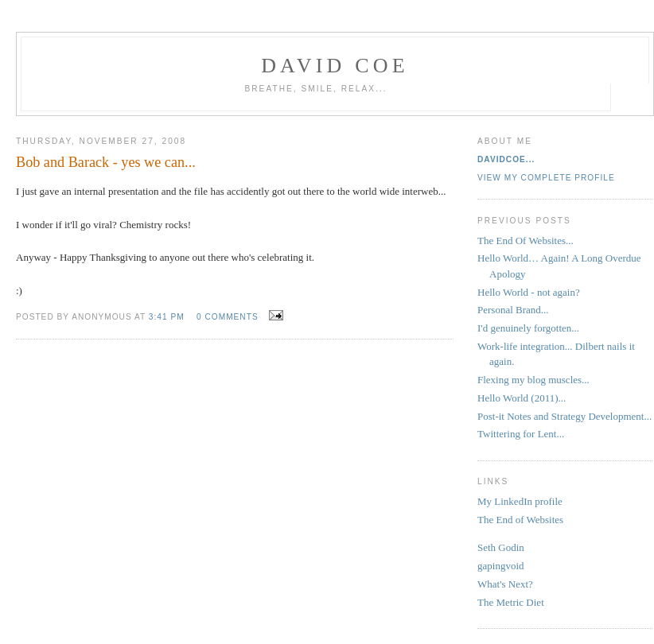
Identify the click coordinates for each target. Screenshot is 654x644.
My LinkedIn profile (520, 501)
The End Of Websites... (526, 241)
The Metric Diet (511, 602)
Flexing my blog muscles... (533, 380)
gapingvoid (501, 566)
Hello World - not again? (529, 292)
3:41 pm (167, 317)
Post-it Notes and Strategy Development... (564, 416)
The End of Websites (520, 520)
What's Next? (505, 584)
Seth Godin (501, 547)
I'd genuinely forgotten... (528, 328)
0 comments (228, 317)
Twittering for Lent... (521, 434)
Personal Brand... (513, 310)
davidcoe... (506, 159)
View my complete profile (546, 178)
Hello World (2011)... (522, 398)
